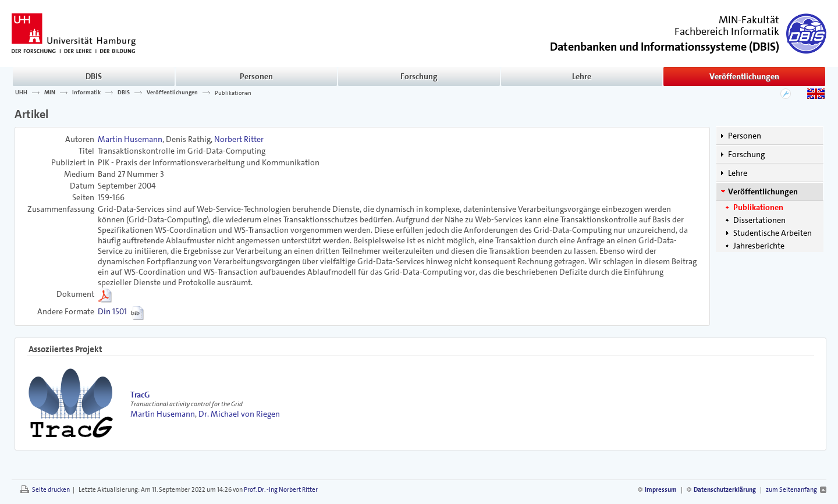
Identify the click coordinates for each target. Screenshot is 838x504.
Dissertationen (759, 220)
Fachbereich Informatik (727, 31)
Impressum (661, 490)
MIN (50, 93)
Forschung (419, 76)
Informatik (86, 93)
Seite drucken (51, 490)
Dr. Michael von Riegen (239, 414)
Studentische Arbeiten (773, 233)
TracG (140, 395)
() (665, 46)
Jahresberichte (759, 246)
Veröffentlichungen (744, 76)
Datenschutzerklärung (725, 490)
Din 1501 (112, 311)
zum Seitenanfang (791, 490)
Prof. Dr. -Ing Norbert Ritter (281, 490)
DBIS (94, 76)
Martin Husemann (130, 139)
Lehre (582, 76)
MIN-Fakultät (749, 20)
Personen (256, 76)
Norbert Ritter (239, 139)
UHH (21, 93)
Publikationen (233, 93)
